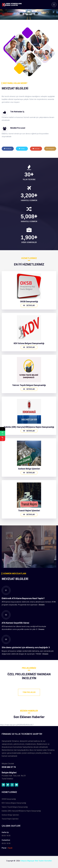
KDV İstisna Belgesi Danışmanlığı (29, 442)
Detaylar (29, 405)
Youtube (36, 149)
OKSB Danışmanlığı (29, 401)
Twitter (22, 149)
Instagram (50, 149)
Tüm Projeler (29, 692)
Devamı (42, 658)
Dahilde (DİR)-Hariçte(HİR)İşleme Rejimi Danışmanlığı (29, 526)
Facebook (8, 149)
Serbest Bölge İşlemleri (29, 568)
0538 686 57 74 (9, 815)
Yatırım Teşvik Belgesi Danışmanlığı (29, 484)
